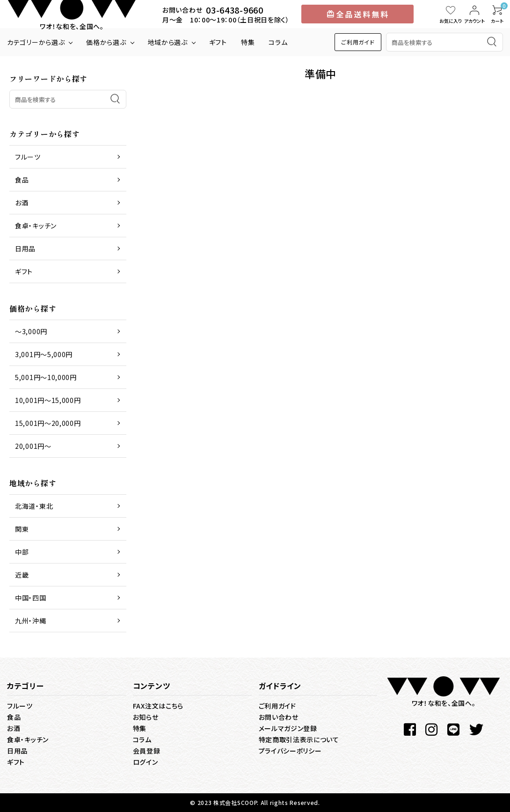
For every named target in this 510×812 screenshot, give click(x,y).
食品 (22, 180)
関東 (22, 529)
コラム (278, 42)
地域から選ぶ (168, 42)
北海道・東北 (34, 506)
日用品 (25, 249)
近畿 (22, 575)
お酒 (22, 203)
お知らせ (146, 717)
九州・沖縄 (31, 621)
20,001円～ (33, 446)
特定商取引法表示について (299, 739)
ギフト (218, 42)
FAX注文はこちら (158, 706)
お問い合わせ (279, 717)
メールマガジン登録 (288, 728)
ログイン (146, 762)
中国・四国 (31, 598)
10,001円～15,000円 (48, 400)
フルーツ (28, 157)
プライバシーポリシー (290, 751)
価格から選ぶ (106, 42)
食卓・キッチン (36, 226)
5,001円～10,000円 (46, 377)
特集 (248, 42)
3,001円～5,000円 (44, 354)
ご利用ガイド (358, 42)
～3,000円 (31, 331)
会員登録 (147, 751)
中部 (22, 552)
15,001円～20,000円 (48, 423)
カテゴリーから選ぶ (36, 42)
